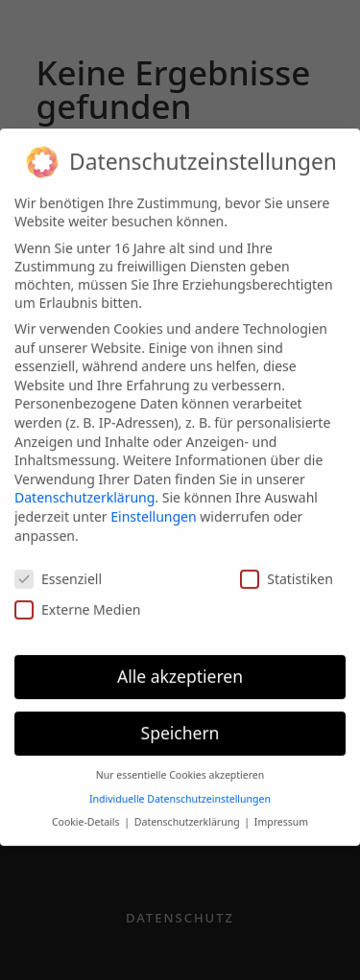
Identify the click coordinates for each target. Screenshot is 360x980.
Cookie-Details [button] (87, 813)
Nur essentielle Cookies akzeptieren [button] (180, 766)
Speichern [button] (180, 724)
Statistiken (287, 570)
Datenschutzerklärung (84, 489)
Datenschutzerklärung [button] (189, 813)
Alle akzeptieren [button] (180, 667)
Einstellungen (153, 508)
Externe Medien (77, 600)
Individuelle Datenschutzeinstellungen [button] (180, 789)
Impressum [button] (281, 813)
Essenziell (58, 570)
